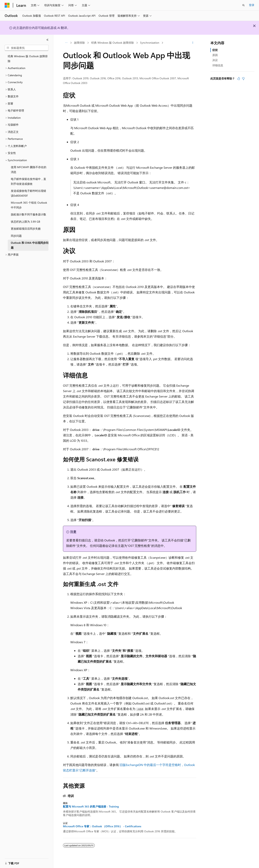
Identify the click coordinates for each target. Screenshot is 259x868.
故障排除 (79, 43)
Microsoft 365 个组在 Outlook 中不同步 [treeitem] (29, 205)
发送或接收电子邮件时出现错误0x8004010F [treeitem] (28, 193)
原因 (215, 55)
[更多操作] (193, 43)
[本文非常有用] (239, 79)
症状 (215, 50)
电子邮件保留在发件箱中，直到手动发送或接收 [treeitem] (28, 181)
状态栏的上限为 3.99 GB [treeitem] (25, 222)
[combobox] (27, 48)
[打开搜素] (244, 5)
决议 (215, 60)
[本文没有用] (243, 79)
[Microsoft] (7, 5)
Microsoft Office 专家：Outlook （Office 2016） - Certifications (102, 826)
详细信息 (218, 65)
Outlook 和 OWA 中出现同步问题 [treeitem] (30, 245)
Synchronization (150, 43)
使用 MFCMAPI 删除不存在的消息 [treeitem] (29, 169)
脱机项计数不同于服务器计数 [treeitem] (28, 214)
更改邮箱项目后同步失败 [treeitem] (26, 229)
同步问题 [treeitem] (16, 236)
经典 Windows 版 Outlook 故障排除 (113, 43)
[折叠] (47, 40)
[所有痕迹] (66, 43)
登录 (252, 5)
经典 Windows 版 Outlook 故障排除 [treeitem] (28, 59)
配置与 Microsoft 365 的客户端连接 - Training (91, 807)
